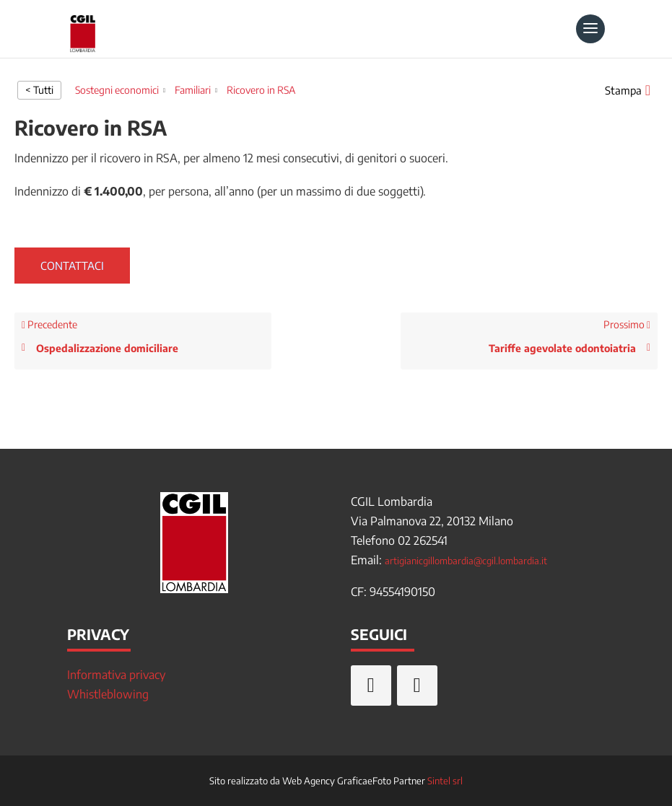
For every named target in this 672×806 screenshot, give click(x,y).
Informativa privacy (116, 675)
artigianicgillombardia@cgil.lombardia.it (466, 561)
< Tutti (39, 90)
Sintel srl (445, 781)
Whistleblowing (108, 694)
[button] (628, 90)
